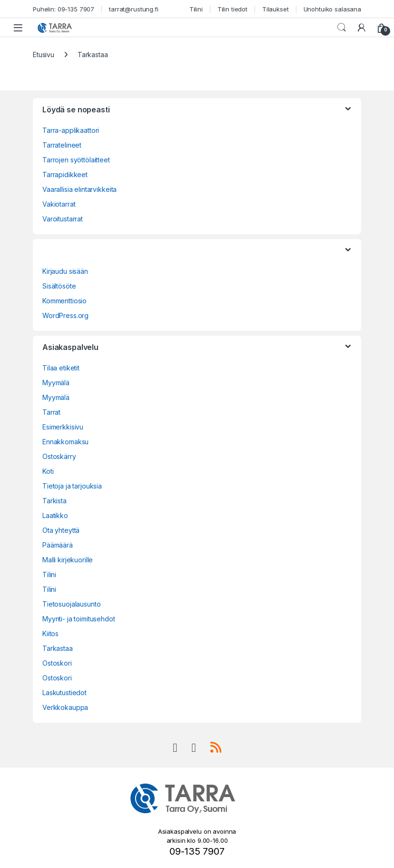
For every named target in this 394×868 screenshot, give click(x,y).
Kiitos (50, 634)
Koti (48, 471)
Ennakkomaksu (65, 442)
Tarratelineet (62, 145)
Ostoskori (57, 663)
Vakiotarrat (59, 204)
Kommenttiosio (64, 301)
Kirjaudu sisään (65, 271)
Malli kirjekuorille (68, 560)
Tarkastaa (58, 648)
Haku (342, 28)
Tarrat (51, 412)
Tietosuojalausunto (71, 604)
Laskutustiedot (64, 693)
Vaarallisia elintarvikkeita (79, 189)
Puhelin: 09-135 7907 (64, 9)
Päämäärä (58, 545)
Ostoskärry (59, 456)
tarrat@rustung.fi (134, 9)
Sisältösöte (59, 286)
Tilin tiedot (232, 9)
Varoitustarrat (63, 219)
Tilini (196, 9)
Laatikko (55, 515)
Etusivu (44, 55)
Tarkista (54, 501)
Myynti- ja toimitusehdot (79, 619)
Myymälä (56, 383)
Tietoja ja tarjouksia (72, 486)
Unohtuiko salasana (332, 9)
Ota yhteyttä (61, 530)
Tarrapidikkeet (65, 175)
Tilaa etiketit (61, 368)
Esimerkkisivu (63, 427)
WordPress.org (65, 315)
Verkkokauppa (65, 707)
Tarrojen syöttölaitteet (76, 160)
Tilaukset (276, 9)
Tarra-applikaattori (71, 130)
